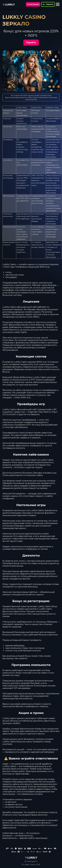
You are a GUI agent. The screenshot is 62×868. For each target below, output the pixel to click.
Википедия (55, 110)
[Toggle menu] (58, 4)
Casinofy (35, 234)
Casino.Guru (22, 123)
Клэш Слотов (37, 152)
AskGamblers (22, 115)
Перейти (31, 43)
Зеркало (48, 4)
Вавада (35, 221)
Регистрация (33, 4)
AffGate (20, 152)
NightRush (21, 188)
